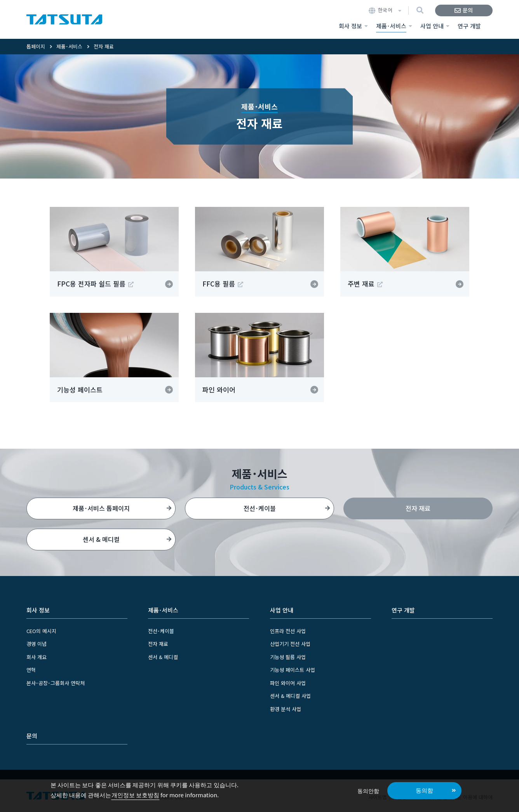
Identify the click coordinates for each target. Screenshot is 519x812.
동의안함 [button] (368, 790)
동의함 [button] (424, 790)
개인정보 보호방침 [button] (135, 795)
